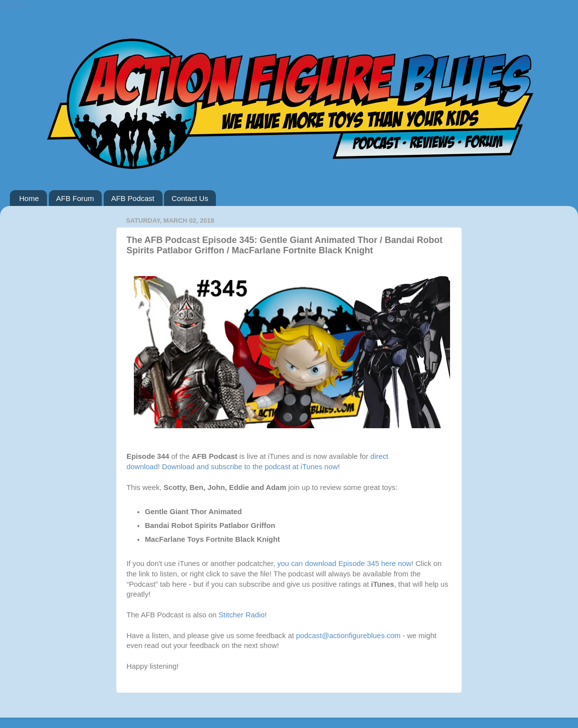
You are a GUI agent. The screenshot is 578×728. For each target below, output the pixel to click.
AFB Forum (75, 198)
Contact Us (190, 198)
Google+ (14, 4)
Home (29, 198)
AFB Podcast (133, 198)
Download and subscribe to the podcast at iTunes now (250, 467)
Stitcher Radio (241, 615)
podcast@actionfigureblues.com (348, 636)
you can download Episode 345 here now (344, 564)
